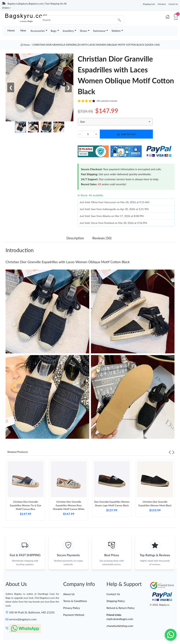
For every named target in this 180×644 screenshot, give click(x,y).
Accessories (38, 31)
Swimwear (99, 31)
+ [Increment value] (96, 134)
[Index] (168, 17)
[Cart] (176, 17)
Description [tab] (75, 238)
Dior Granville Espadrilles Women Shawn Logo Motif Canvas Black (112, 504)
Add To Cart (126, 134)
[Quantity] (88, 134)
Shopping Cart (149, 4)
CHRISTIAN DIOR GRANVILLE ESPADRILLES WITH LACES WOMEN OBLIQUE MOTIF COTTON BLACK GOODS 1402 (96, 45)
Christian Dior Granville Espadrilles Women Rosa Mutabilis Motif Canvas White (69, 505)
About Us (69, 594)
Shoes (83, 31)
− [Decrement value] (80, 134)
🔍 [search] (119, 20)
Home (11, 30)
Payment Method (74, 615)
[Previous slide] (170, 452)
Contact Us (173, 4)
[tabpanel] (26, 491)
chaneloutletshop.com (120, 626)
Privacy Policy (72, 608)
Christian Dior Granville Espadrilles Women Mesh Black (155, 504)
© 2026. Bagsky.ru (160, 605)
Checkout (162, 4)
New (23, 30)
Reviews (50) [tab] (102, 238)
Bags (54, 31)
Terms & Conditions (75, 601)
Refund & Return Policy (121, 608)
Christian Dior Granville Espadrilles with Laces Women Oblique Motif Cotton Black (68, 262)
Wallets (116, 31)
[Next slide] (173, 452)
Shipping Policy (116, 601)
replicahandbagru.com (120, 619)
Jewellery (68, 31)
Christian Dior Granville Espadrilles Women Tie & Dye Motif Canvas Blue (25, 505)
